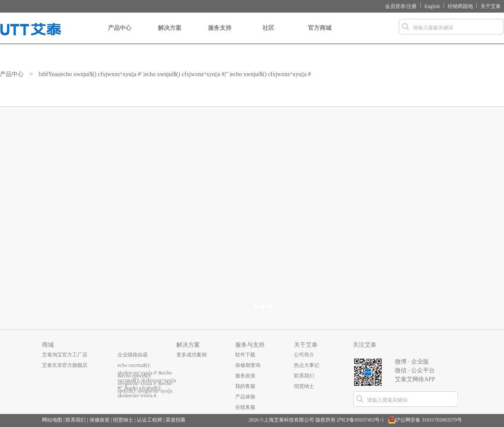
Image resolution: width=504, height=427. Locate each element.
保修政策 (100, 420)
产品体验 (245, 397)
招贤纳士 (304, 386)
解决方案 (170, 34)
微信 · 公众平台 (415, 370)
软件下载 (245, 355)
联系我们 (304, 376)
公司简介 (304, 355)
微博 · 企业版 (412, 362)
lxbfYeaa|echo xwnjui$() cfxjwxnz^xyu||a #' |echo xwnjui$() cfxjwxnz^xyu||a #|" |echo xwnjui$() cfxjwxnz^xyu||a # (178, 74)
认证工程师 (150, 420)
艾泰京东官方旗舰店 (65, 365)
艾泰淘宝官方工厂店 (65, 355)
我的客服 (245, 386)
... (119, 386)
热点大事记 (307, 365)
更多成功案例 (192, 355)
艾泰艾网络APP (415, 379)
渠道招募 (176, 420)
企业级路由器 (133, 355)
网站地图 (52, 420)
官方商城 (320, 34)
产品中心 (120, 34)
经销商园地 (460, 6)
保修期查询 (248, 365)
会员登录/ (396, 6)
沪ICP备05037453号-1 (361, 420)
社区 (268, 34)
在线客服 (245, 407)
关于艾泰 (491, 6)
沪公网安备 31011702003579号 (429, 420)
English (432, 6)
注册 (412, 6)
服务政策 (245, 376)
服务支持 (220, 34)
